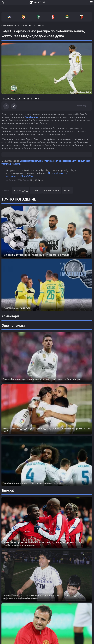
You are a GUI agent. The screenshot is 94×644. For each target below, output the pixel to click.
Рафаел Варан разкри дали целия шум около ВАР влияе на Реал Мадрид (42, 379)
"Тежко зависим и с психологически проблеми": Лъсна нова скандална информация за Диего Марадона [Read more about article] (42, 597)
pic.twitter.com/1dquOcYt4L (20, 176)
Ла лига (36, 190)
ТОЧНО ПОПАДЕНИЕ (19, 199)
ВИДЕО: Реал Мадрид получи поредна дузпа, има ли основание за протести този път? (47, 430)
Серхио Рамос (52, 190)
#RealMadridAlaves (57, 173)
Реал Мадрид (32, 117)
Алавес (67, 190)
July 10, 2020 (37, 180)
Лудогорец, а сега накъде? (17, 308)
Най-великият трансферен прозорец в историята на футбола (36, 255)
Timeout (8, 490)
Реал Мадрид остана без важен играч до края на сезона (33, 483)
